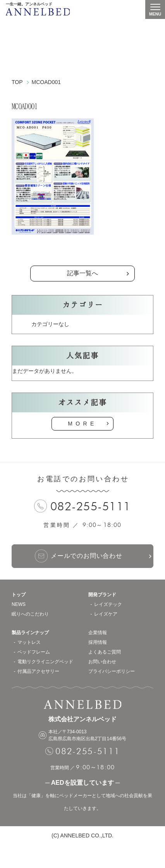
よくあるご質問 (105, 652)
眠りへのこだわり (30, 614)
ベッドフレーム (34, 652)
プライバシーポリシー (112, 671)
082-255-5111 (91, 506)
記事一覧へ (82, 273)
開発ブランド (102, 595)
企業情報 (98, 633)
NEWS (19, 604)
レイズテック (108, 604)
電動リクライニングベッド (45, 662)
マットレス (29, 642)
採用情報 (98, 642)
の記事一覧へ (82, 254)
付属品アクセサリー (38, 671)
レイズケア (106, 614)
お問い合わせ (102, 662)
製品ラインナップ (30, 633)
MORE (82, 424)
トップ (19, 595)
